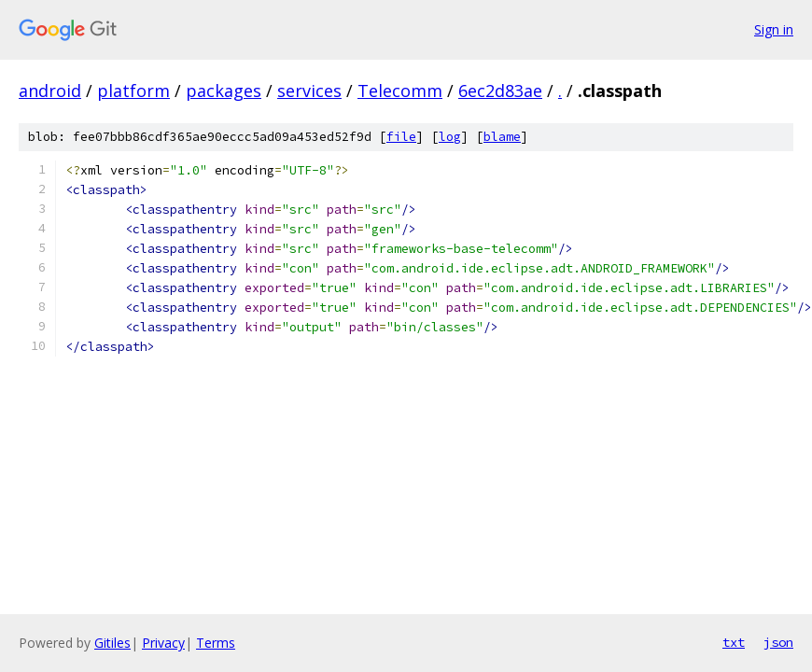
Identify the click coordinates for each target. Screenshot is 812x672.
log (450, 137)
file (401, 137)
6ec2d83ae (500, 91)
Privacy (163, 643)
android (50, 91)
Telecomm (400, 91)
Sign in (774, 29)
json (778, 642)
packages (224, 91)
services (309, 91)
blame (502, 137)
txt (734, 642)
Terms (216, 643)
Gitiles (112, 643)
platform (133, 91)
